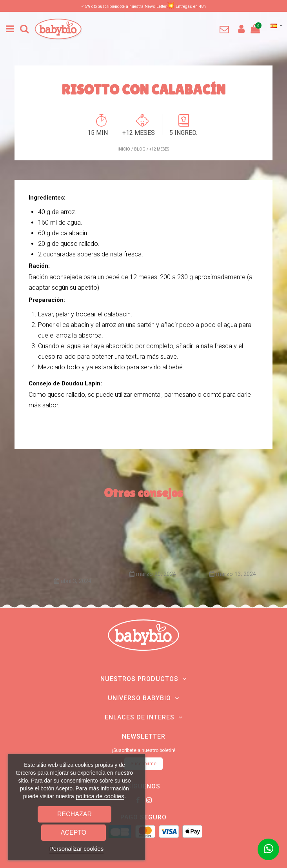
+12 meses (159, 149)
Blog (140, 149)
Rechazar (74, 814)
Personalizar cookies (76, 849)
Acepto (74, 833)
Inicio (124, 149)
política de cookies (100, 796)
